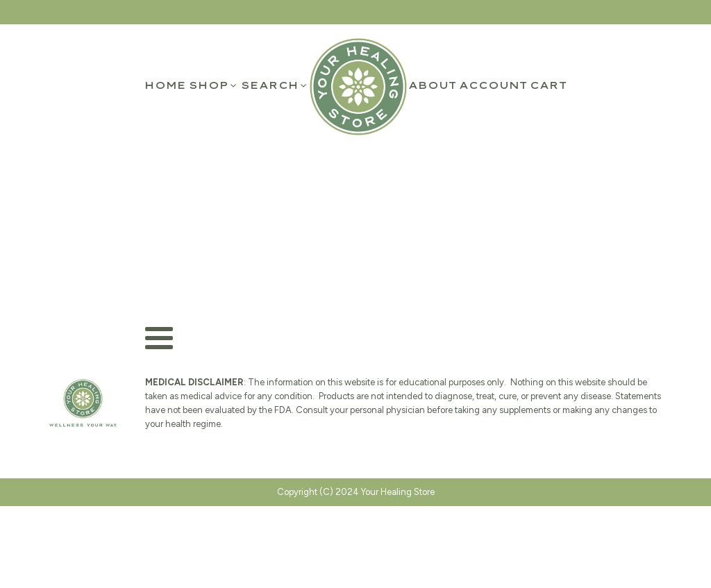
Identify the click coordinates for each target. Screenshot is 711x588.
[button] (214, 85)
